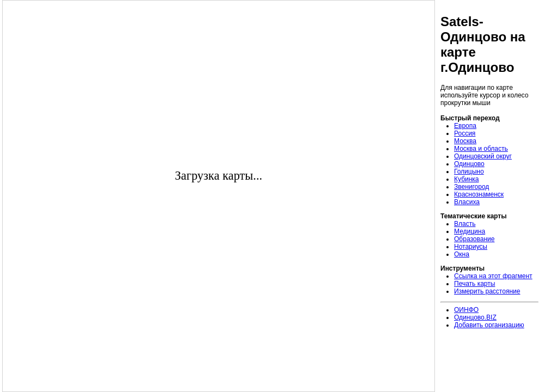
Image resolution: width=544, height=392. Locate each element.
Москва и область (481, 149)
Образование (474, 239)
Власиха (467, 202)
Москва (465, 141)
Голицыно (469, 171)
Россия (465, 133)
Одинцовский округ (483, 156)
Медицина (470, 231)
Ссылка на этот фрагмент (493, 276)
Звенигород (472, 187)
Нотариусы (471, 247)
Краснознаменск (479, 194)
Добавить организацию (489, 325)
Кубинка (467, 179)
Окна (462, 254)
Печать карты (475, 284)
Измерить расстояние (487, 291)
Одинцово (469, 164)
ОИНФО (466, 310)
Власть (465, 224)
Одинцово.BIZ (475, 317)
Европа (465, 126)
